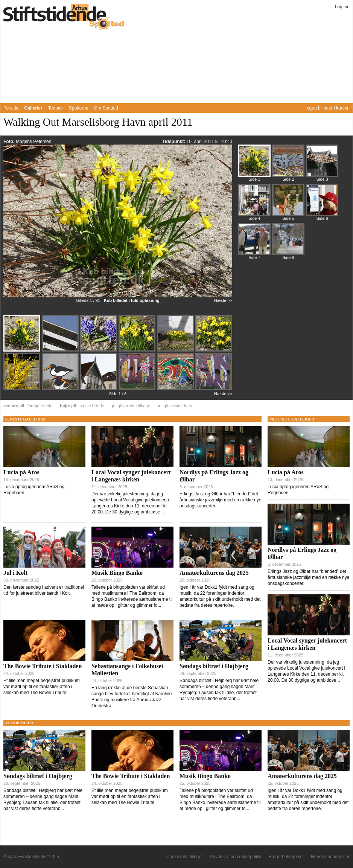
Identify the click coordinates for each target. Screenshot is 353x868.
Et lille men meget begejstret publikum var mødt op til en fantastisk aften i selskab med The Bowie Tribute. (42, 687)
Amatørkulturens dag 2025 (214, 573)
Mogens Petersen (33, 142)
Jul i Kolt (15, 573)
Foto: (10, 142)
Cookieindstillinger (185, 857)
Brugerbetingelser (286, 857)
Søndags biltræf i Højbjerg (214, 666)
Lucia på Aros (21, 472)
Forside (11, 108)
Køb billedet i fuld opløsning (132, 300)
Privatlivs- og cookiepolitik (235, 857)
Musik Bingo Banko (117, 573)
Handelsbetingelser (330, 857)
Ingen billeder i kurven (328, 108)
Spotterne (79, 108)
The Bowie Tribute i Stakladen (43, 666)
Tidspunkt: (174, 142)
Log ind (342, 7)
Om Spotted (106, 108)
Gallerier (33, 108)
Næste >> (223, 300)
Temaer (56, 108)
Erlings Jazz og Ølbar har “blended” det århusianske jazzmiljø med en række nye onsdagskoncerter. (220, 500)
